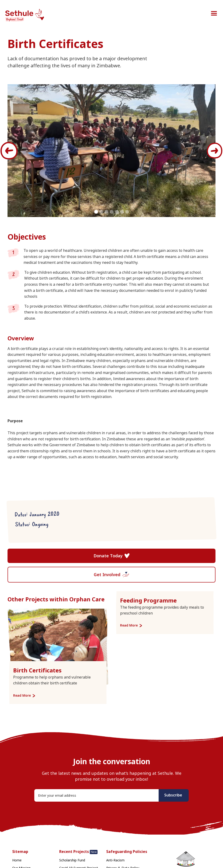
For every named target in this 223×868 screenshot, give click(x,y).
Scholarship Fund (72, 860)
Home (17, 860)
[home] (26, 16)
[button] (214, 14)
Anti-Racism (115, 860)
